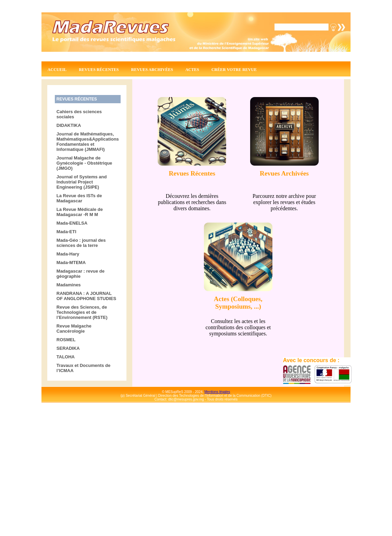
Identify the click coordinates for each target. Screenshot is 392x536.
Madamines (69, 285)
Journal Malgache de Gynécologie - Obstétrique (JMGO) (84, 163)
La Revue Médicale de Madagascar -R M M (80, 212)
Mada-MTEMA (71, 263)
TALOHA (66, 357)
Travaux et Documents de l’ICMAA (84, 368)
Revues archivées (152, 70)
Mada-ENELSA (72, 223)
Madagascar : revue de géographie (81, 274)
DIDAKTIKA (69, 125)
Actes (192, 70)
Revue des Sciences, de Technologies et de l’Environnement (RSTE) (82, 312)
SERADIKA (68, 348)
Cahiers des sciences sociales (79, 114)
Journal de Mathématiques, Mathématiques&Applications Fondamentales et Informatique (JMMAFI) (88, 142)
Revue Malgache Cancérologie (74, 329)
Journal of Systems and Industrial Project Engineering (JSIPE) (82, 182)
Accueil (57, 70)
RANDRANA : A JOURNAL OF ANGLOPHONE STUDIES (86, 296)
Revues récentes (99, 70)
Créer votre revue (234, 70)
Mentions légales (217, 392)
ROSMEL (66, 340)
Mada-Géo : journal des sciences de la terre (81, 243)
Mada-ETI (66, 232)
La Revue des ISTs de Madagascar (79, 198)
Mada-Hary (68, 254)
